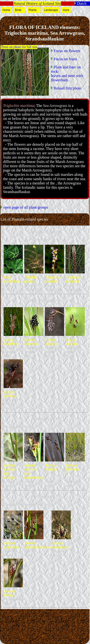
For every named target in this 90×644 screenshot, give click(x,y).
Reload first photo (67, 88)
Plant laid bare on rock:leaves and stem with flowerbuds (67, 74)
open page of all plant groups (25, 207)
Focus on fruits (65, 59)
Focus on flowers (66, 51)
